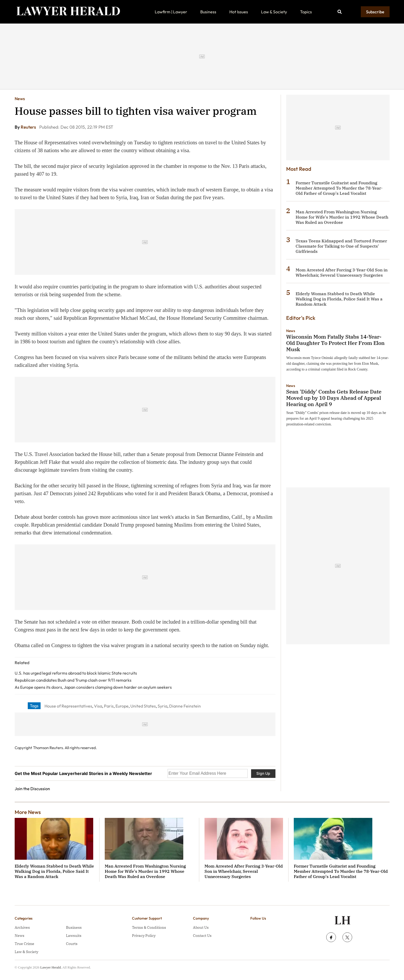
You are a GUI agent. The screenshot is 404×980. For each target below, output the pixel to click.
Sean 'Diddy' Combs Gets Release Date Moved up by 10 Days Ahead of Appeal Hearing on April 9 (334, 398)
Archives (22, 927)
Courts (72, 944)
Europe (122, 706)
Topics (306, 12)
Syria (162, 706)
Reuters (29, 127)
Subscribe (375, 12)
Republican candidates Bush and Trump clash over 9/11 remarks (73, 680)
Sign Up (263, 773)
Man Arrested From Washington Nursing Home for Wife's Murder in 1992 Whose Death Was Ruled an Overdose (342, 217)
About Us (201, 927)
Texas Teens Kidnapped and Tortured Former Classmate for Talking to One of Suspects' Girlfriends (341, 246)
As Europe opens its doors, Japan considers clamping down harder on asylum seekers (93, 687)
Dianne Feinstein (185, 706)
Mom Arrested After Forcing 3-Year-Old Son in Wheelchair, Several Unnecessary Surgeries (342, 272)
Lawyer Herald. (51, 967)
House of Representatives (68, 706)
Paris (109, 706)
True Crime (24, 944)
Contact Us (202, 936)
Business (208, 12)
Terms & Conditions (149, 927)
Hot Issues (239, 12)
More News (28, 812)
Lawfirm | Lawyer (171, 12)
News (20, 99)
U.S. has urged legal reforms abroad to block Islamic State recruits (76, 673)
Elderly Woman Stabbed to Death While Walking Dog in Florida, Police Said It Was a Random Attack (339, 299)
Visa (98, 706)
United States (143, 706)
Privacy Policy (144, 936)
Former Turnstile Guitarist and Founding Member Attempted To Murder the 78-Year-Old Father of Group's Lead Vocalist (339, 188)
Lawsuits (74, 936)
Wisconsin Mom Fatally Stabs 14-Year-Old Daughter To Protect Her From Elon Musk (335, 343)
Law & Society (274, 12)
